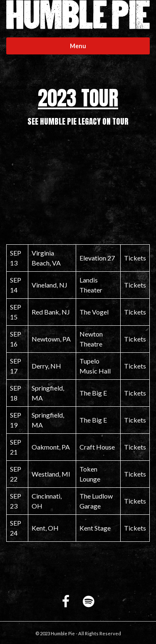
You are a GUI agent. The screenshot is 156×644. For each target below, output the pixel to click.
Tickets (135, 258)
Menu (78, 46)
